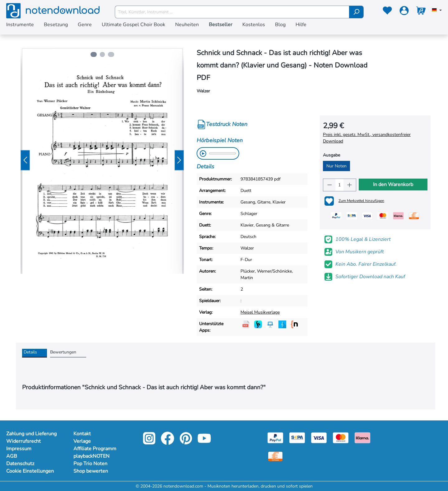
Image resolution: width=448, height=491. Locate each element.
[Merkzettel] (387, 12)
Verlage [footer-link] (82, 441)
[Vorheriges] (25, 160)
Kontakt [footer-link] (82, 434)
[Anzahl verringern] (329, 185)
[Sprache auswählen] (437, 11)
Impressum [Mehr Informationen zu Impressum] (19, 449)
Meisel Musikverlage (260, 312)
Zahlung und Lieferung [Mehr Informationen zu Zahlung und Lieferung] (31, 434)
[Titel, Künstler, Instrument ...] (232, 12)
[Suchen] (356, 12)
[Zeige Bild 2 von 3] (102, 54)
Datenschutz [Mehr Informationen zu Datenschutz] (20, 464)
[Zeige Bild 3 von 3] (112, 54)
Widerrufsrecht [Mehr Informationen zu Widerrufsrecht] (23, 441)
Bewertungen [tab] (63, 352)
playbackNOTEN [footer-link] (91, 456)
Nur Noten (336, 166)
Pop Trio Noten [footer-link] (90, 464)
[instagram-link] (150, 443)
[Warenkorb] (421, 12)
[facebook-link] (168, 443)
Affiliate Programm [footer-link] (95, 449)
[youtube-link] (204, 443)
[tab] (35, 353)
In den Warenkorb (393, 185)
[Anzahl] (339, 185)
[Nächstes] (179, 160)
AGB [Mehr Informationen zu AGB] (12, 456)
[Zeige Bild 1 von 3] (93, 54)
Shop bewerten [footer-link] (91, 471)
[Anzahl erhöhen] (350, 185)
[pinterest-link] (187, 443)
